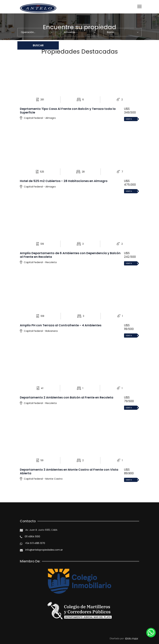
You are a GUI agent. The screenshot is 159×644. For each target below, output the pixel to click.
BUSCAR (38, 45)
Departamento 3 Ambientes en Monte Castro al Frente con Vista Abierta (69, 471)
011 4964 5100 (32, 537)
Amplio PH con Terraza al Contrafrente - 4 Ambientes (61, 325)
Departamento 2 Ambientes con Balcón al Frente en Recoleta (67, 397)
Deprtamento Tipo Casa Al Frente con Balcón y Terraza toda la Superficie (68, 111)
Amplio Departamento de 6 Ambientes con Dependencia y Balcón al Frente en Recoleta (70, 255)
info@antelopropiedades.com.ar (44, 550)
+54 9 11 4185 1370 (35, 543)
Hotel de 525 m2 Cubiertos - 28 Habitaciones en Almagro (64, 181)
